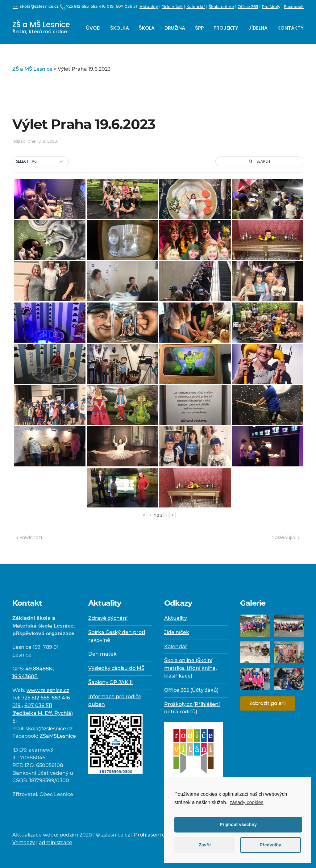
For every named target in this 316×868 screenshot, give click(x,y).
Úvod (93, 28)
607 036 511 (127, 6)
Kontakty (291, 28)
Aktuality (149, 6)
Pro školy (271, 6)
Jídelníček (172, 6)
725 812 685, (75, 6)
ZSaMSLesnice (58, 736)
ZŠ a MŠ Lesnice (41, 27)
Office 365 (248, 6)
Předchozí (29, 537)
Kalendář (196, 6)
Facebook (294, 6)
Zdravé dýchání (108, 618)
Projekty (226, 28)
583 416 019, (103, 6)
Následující (286, 537)
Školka (120, 28)
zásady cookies (246, 802)
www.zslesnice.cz (48, 690)
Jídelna (258, 28)
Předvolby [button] (270, 845)
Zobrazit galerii (268, 703)
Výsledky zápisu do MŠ (116, 668)
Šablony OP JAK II (110, 682)
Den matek (102, 654)
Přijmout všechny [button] (238, 824)
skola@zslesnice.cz (35, 6)
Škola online (221, 6)
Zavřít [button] (205, 845)
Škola (147, 28)
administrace (56, 843)
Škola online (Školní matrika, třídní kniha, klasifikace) (191, 668)
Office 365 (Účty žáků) (191, 690)
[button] (41, 161)
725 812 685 (35, 698)
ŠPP (199, 28)
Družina (175, 28)
